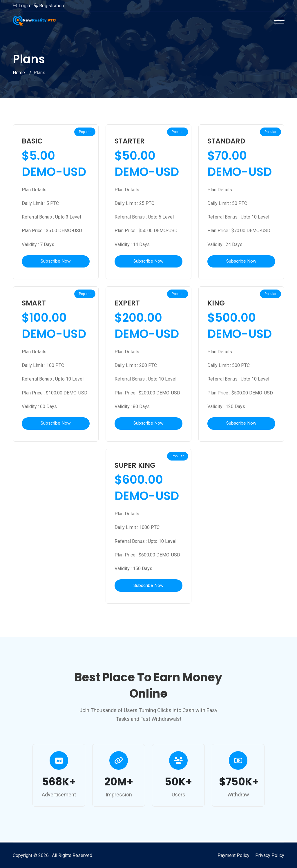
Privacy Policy (270, 855)
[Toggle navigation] (279, 21)
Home (19, 73)
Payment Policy (233, 855)
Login (21, 6)
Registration (49, 6)
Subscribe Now (56, 262)
